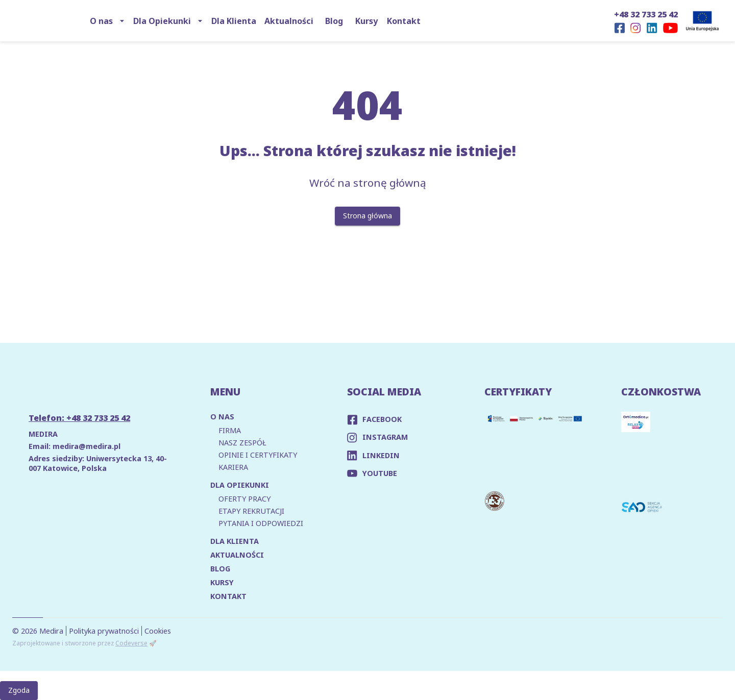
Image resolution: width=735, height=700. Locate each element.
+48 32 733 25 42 (646, 14)
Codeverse (131, 643)
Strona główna (367, 216)
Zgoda (19, 691)
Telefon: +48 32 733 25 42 (79, 418)
